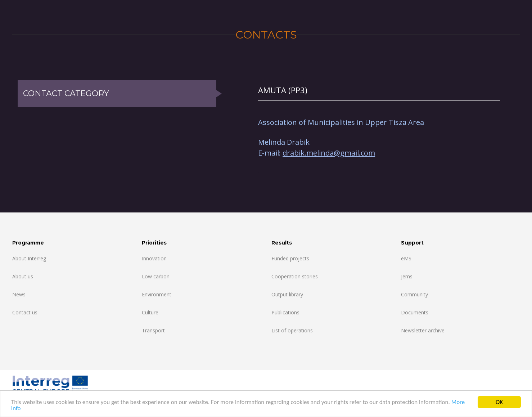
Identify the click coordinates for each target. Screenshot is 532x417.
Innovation (154, 258)
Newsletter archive (423, 330)
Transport (153, 330)
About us (23, 276)
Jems (407, 276)
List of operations (292, 330)
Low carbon (156, 276)
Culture (150, 312)
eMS (406, 258)
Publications (285, 312)
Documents (415, 312)
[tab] (379, 90)
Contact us (25, 312)
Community (414, 294)
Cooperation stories (295, 276)
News (19, 294)
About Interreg (29, 258)
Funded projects (290, 258)
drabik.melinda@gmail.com (329, 153)
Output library (287, 294)
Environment (157, 294)
